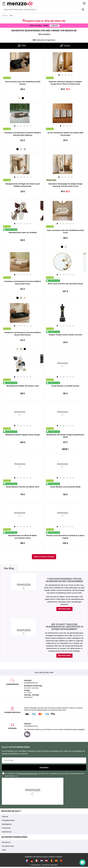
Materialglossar (7, 824)
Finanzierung (6, 828)
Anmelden (44, 767)
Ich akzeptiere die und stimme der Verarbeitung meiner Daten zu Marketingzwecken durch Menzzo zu (43, 775)
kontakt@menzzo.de (31, 726)
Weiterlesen (64, 609)
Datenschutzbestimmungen (28, 773)
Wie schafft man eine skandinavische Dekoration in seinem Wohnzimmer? (64, 627)
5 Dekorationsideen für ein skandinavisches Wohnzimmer (64, 580)
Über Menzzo (6, 842)
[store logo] (45, 3)
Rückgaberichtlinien (8, 820)
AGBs (4, 850)
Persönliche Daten (8, 846)
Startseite (5, 15)
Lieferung (5, 817)
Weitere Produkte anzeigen (44, 557)
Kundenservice (7, 832)
